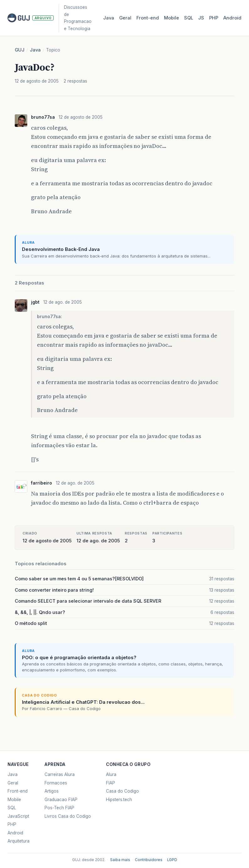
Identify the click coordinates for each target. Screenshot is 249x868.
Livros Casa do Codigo (68, 816)
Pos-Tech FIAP (59, 808)
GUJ (20, 50)
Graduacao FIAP (61, 800)
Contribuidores (149, 860)
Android (232, 18)
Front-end (18, 791)
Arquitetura (19, 841)
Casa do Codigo (122, 791)
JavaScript (18, 816)
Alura (111, 774)
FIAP (111, 783)
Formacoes (56, 783)
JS (201, 18)
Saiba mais (120, 860)
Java (109, 18)
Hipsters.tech (119, 800)
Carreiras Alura (60, 774)
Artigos (52, 791)
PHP (214, 18)
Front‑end (148, 18)
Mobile (172, 18)
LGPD (172, 860)
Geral (125, 18)
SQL (189, 18)
